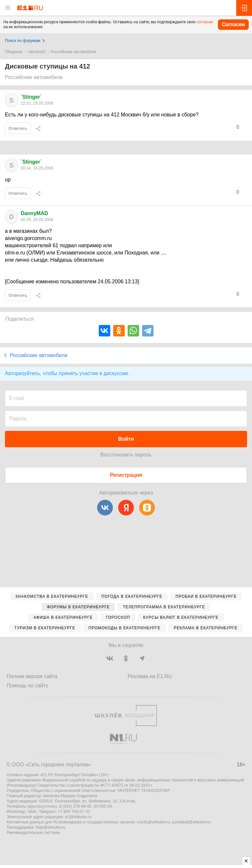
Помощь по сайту (27, 686)
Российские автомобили (73, 52)
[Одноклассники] (147, 508)
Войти (126, 439)
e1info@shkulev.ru (153, 822)
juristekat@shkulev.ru (191, 822)
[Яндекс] (126, 508)
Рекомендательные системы (33, 833)
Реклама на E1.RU (150, 676)
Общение (14, 52)
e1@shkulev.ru (78, 817)
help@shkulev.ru (51, 827)
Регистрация (126, 475)
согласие (205, 22)
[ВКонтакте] (105, 508)
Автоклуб (37, 52)
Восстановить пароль (126, 455)
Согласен (233, 24)
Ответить (18, 129)
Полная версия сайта (32, 676)
